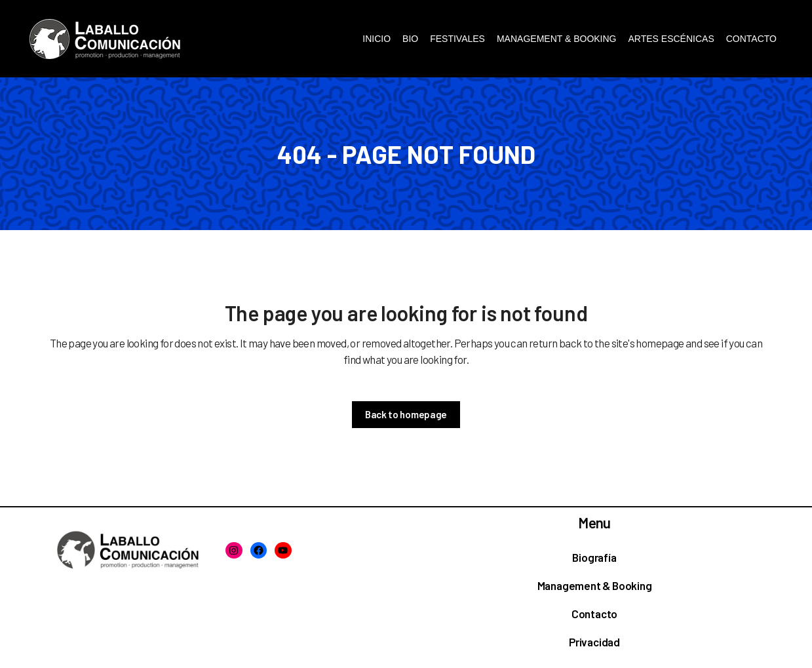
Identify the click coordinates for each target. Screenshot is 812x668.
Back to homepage (406, 414)
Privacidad (594, 642)
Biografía (594, 557)
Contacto (594, 614)
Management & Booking (595, 585)
